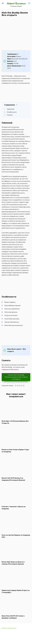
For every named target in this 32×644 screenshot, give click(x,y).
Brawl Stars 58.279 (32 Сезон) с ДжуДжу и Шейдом (13, 617)
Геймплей (11, 109)
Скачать (10, 115)
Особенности (12, 112)
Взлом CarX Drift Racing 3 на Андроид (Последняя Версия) (13, 479)
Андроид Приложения (16, 3)
